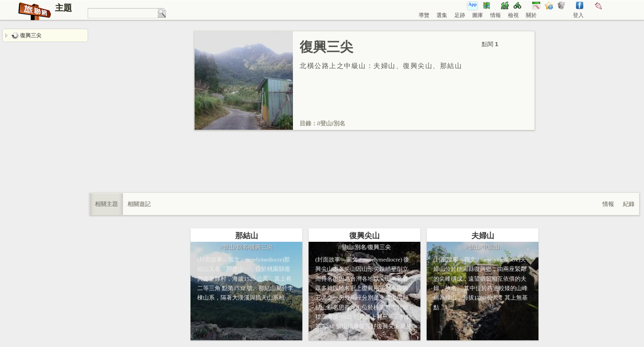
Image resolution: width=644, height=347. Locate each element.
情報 (496, 15)
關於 (531, 15)
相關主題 (106, 204)
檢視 (513, 15)
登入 (578, 15)
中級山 (491, 247)
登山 (326, 123)
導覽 (424, 15)
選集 (442, 15)
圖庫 (478, 15)
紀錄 (629, 204)
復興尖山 (364, 236)
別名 (339, 123)
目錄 (305, 123)
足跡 (460, 15)
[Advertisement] (364, 171)
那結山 (247, 236)
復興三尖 (27, 35)
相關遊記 (139, 204)
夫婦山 (483, 236)
